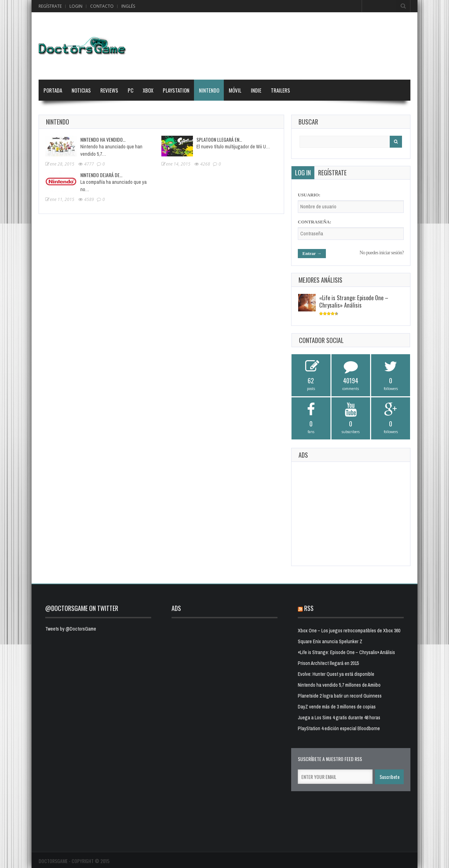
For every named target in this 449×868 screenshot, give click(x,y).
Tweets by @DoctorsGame (71, 629)
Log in (303, 173)
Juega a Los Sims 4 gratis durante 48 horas (339, 718)
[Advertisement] (351, 513)
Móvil (235, 90)
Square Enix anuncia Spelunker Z (330, 641)
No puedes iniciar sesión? (382, 253)
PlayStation (176, 90)
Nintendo (209, 90)
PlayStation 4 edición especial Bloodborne (339, 728)
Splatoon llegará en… (219, 139)
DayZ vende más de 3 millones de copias (337, 707)
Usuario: (309, 195)
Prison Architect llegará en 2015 (328, 663)
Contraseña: (314, 222)
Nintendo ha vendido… (103, 139)
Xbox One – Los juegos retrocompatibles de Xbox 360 (349, 631)
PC (130, 90)
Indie (256, 90)
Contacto (102, 6)
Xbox (148, 90)
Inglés (128, 6)
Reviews (109, 90)
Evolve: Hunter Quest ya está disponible (336, 674)
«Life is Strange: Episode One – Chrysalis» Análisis (354, 301)
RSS (309, 608)
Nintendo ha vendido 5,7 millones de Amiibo (339, 685)
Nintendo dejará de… (101, 175)
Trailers (280, 90)
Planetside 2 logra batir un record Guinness (340, 696)
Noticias (81, 90)
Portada (53, 90)
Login (76, 6)
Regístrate (50, 6)
